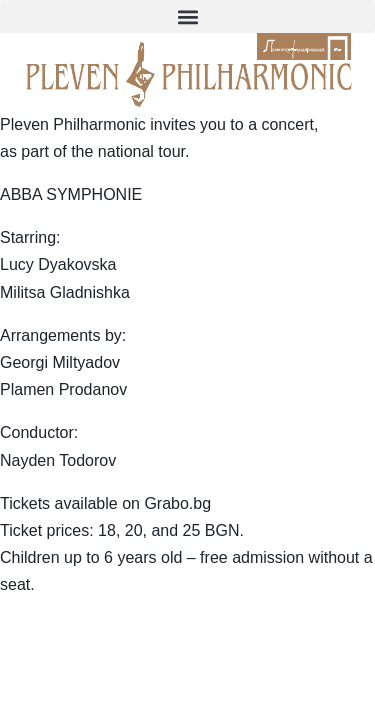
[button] (187, 16)
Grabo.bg (177, 503)
